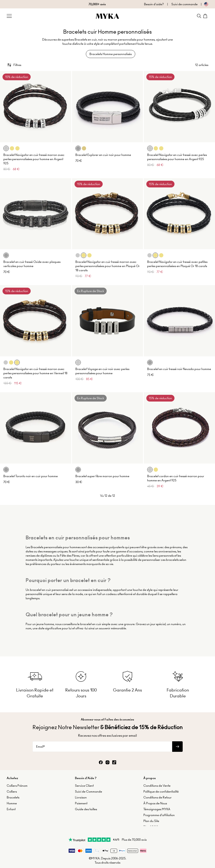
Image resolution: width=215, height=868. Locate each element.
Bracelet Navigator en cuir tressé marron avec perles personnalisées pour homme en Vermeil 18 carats (35, 370)
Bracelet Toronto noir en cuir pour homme (31, 473)
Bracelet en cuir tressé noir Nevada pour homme (179, 366)
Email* (40, 742)
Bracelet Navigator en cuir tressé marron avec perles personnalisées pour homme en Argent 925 (34, 156)
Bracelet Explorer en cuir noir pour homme (103, 152)
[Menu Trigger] (9, 16)
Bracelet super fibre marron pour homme (102, 473)
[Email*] (102, 742)
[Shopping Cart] (206, 16)
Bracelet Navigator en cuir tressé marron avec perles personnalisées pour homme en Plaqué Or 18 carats (107, 263)
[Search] (199, 16)
